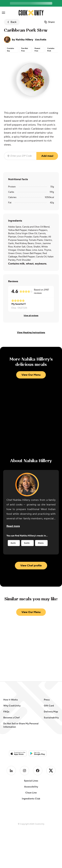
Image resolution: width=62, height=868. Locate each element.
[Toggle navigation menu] (3, 13)
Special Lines (31, 774)
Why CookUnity (12, 706)
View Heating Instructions (31, 333)
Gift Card (49, 706)
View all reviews (31, 316)
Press (47, 700)
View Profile (41, 40)
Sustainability (51, 718)
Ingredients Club (31, 792)
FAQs (6, 712)
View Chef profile (31, 566)
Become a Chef (11, 718)
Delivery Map (51, 712)
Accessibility (31, 780)
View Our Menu (31, 375)
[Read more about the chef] (13, 526)
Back (11, 22)
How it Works (11, 700)
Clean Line (31, 786)
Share (49, 22)
